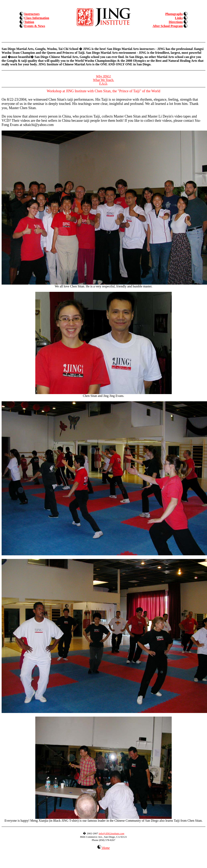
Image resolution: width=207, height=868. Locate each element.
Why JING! (103, 76)
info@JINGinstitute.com (111, 833)
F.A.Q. (104, 84)
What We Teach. (104, 80)
